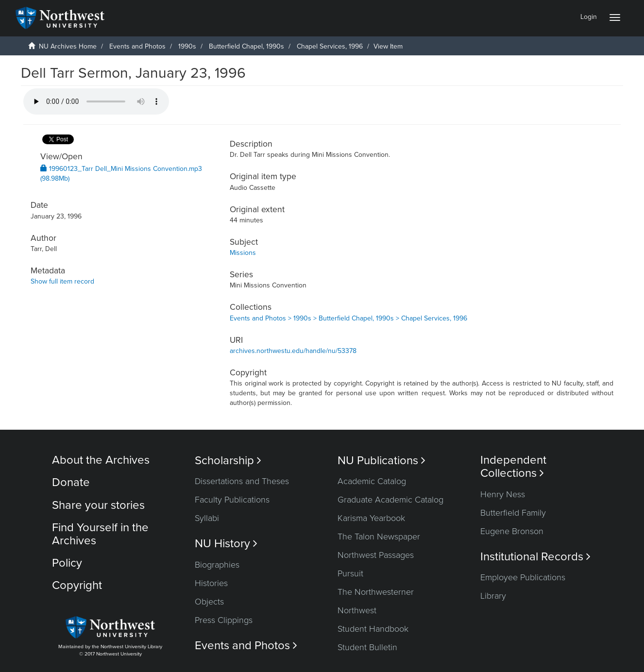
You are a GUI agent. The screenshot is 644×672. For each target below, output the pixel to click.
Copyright (77, 585)
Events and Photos (137, 46)
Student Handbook (373, 629)
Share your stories (98, 505)
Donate (71, 482)
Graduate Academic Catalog (390, 500)
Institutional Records (535, 557)
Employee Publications (523, 577)
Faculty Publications (232, 500)
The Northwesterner (376, 592)
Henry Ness (503, 494)
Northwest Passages (376, 555)
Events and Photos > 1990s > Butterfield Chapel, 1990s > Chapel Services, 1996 (348, 318)
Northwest (357, 610)
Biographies (217, 565)
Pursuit (350, 573)
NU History (226, 544)
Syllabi (207, 518)
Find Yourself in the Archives (100, 534)
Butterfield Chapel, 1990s (246, 46)
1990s (187, 46)
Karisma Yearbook (371, 518)
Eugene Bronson (512, 531)
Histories (211, 583)
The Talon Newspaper (379, 537)
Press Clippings (224, 620)
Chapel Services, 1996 (330, 46)
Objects (209, 602)
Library (493, 596)
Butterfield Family (513, 513)
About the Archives (101, 460)
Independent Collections (513, 467)
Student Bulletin (367, 647)
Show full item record (62, 281)
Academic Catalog (372, 481)
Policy (67, 563)
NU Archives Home (68, 46)
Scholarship (228, 461)
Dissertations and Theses (242, 481)
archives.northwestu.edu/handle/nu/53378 (293, 351)
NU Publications (381, 461)
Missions (243, 253)
